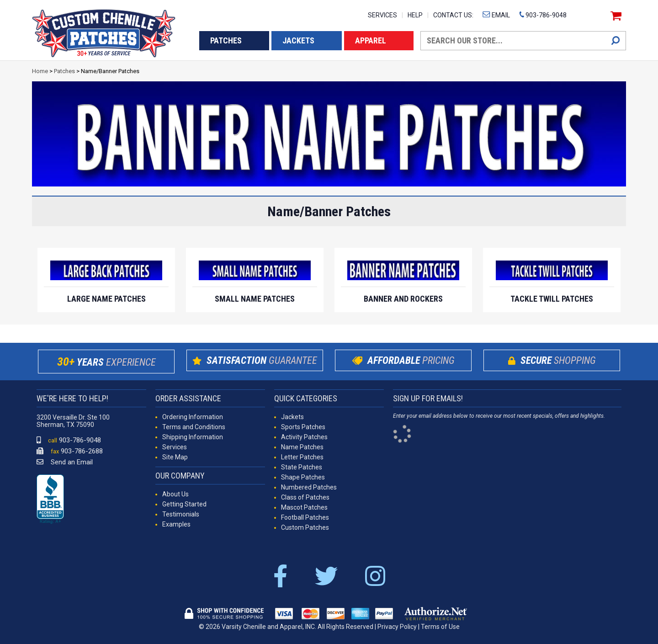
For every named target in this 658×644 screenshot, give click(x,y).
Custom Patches (305, 527)
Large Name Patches (106, 299)
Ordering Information (193, 417)
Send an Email (65, 462)
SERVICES (382, 15)
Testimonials (181, 514)
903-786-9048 (543, 15)
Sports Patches (303, 427)
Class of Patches (305, 497)
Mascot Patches (304, 507)
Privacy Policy (397, 627)
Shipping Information (193, 437)
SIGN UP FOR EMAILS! (428, 398)
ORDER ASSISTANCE (188, 398)
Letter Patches (302, 457)
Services (175, 447)
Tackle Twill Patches (552, 299)
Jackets (292, 417)
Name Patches (302, 447)
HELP (415, 15)
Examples (176, 524)
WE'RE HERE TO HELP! (72, 398)
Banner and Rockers (403, 299)
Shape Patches (303, 477)
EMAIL (496, 15)
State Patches (302, 467)
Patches (64, 71)
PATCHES (226, 40)
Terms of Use (440, 627)
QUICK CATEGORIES (306, 398)
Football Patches (305, 517)
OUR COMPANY (180, 476)
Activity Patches (304, 437)
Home (40, 71)
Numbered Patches (309, 487)
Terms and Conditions (194, 427)
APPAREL (371, 40)
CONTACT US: (453, 15)
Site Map (175, 457)
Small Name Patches (255, 299)
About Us (175, 494)
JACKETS (298, 40)
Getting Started (184, 504)
